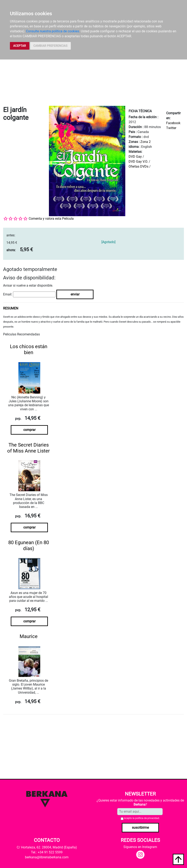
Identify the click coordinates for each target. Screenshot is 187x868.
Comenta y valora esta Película (51, 219)
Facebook (173, 123)
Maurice (29, 636)
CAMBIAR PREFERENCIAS (50, 46)
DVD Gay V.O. (138, 162)
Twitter (171, 128)
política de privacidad (147, 818)
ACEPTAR (20, 46)
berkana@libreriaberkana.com (47, 857)
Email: (8, 294)
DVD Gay (135, 157)
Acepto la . (142, 818)
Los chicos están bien (29, 349)
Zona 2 (146, 142)
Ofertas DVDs (138, 166)
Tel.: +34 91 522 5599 (47, 852)
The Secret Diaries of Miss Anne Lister (28, 448)
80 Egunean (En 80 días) (29, 545)
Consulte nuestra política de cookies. (53, 31)
